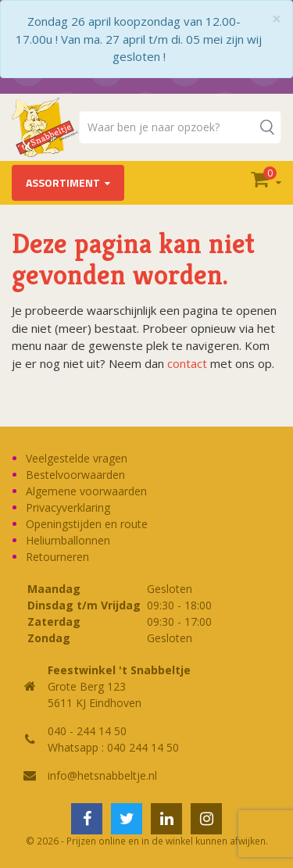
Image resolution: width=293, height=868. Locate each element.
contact (187, 363)
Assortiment (63, 182)
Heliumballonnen (68, 540)
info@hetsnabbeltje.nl (102, 775)
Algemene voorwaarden (86, 491)
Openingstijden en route (87, 524)
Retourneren (57, 557)
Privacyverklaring (68, 507)
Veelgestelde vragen (77, 458)
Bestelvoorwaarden (75, 475)
